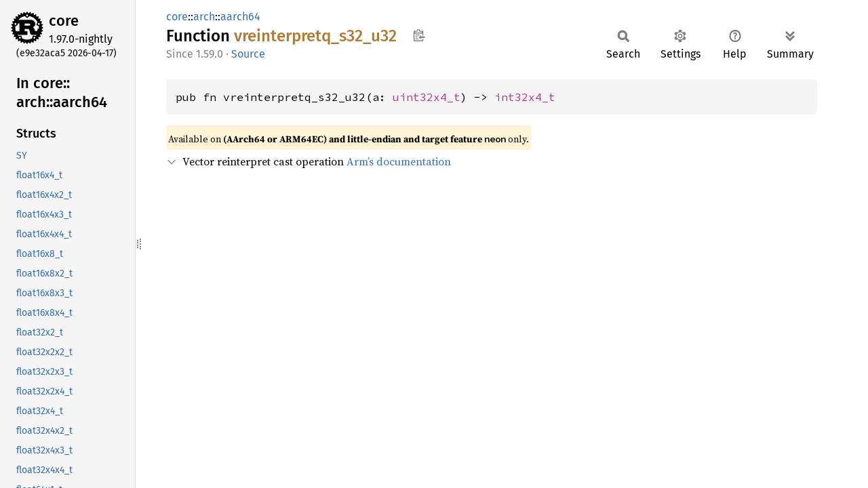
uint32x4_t (427, 97)
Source (248, 54)
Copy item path (419, 35)
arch (204, 17)
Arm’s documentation (399, 161)
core (64, 21)
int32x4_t (525, 97)
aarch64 (240, 17)
